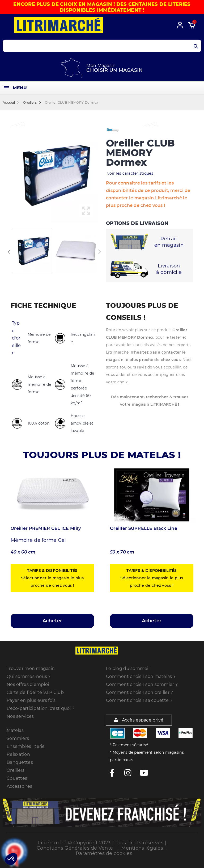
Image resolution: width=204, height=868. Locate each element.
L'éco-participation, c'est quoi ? (41, 708)
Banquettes (20, 762)
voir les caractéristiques (130, 173)
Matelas (15, 730)
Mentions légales (142, 848)
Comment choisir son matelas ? (141, 676)
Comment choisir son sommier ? (142, 684)
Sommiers (18, 738)
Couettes (17, 778)
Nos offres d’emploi (28, 684)
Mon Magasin (101, 66)
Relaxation (18, 754)
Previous (9, 252)
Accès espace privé (139, 720)
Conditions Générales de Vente (75, 848)
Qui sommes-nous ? (29, 676)
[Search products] (102, 46)
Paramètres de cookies (104, 853)
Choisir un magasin (114, 70)
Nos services (20, 716)
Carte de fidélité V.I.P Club (35, 692)
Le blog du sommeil (128, 668)
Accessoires (19, 786)
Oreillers (16, 770)
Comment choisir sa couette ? (139, 700)
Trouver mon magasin (31, 668)
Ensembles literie (26, 746)
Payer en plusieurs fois (31, 700)
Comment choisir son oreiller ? (139, 692)
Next (99, 252)
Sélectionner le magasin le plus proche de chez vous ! (52, 578)
